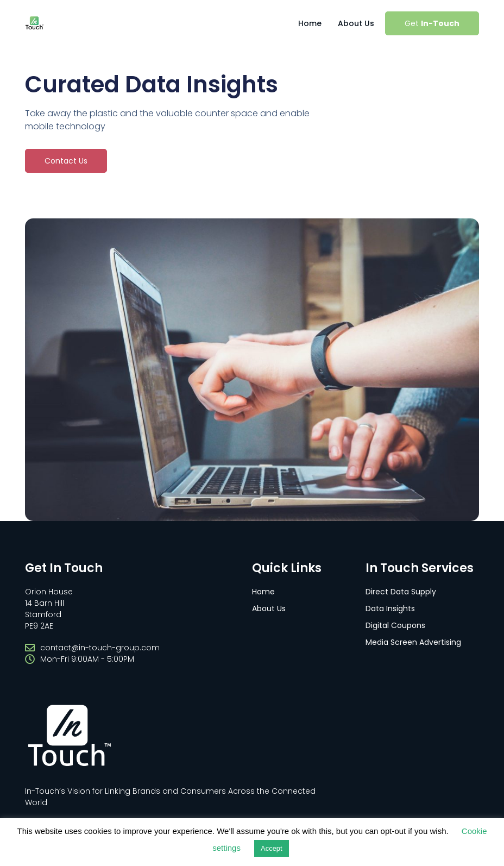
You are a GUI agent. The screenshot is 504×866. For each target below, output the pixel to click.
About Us (356, 23)
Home (310, 23)
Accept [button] (272, 848)
